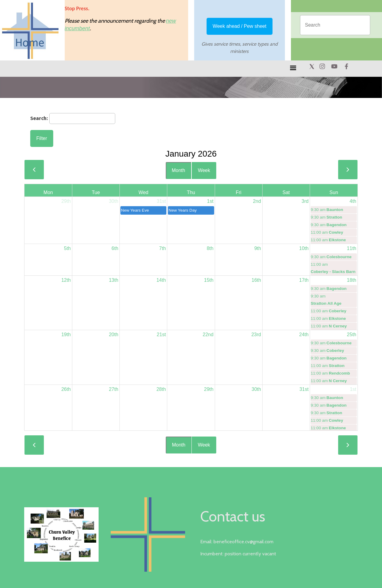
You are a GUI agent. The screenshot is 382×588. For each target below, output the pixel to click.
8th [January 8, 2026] (210, 248)
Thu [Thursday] (191, 192)
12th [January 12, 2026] (66, 280)
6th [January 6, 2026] (115, 248)
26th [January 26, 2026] (66, 389)
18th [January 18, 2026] (352, 280)
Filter (42, 138)
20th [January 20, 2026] (114, 335)
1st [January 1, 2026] (210, 201)
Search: (39, 118)
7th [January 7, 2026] (162, 248)
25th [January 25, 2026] (352, 335)
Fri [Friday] (238, 192)
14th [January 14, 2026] (161, 280)
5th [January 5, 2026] (67, 248)
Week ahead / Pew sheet (240, 26)
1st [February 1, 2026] (353, 389)
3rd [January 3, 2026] (305, 201)
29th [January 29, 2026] (209, 389)
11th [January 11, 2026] (352, 248)
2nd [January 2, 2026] (257, 201)
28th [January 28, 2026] (161, 389)
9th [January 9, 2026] (258, 248)
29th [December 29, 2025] (66, 201)
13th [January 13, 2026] (114, 280)
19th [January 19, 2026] (66, 335)
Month (178, 170)
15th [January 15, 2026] (209, 280)
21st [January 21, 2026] (161, 335)
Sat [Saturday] (286, 192)
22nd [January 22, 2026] (208, 335)
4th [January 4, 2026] (353, 201)
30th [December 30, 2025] (114, 201)
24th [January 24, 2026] (304, 335)
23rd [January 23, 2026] (256, 335)
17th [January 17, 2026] (304, 280)
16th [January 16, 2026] (256, 280)
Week (204, 170)
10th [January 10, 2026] (304, 248)
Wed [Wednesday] (144, 192)
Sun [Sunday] (334, 192)
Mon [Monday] (48, 192)
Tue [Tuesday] (96, 192)
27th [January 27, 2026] (114, 389)
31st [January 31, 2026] (304, 389)
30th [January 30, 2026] (256, 389)
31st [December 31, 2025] (161, 201)
